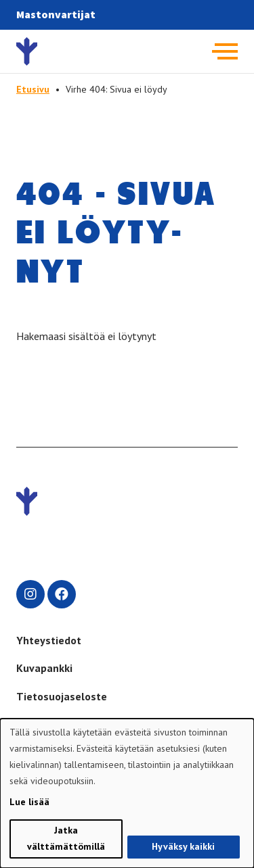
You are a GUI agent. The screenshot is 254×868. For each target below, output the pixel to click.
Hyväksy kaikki (183, 846)
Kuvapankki (44, 668)
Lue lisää (29, 802)
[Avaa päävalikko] (225, 51)
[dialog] (127, 793)
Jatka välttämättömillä (66, 838)
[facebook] (62, 594)
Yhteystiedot (49, 640)
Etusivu (33, 89)
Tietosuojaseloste (62, 696)
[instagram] (30, 594)
